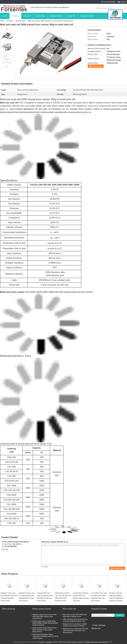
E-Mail (95, 625)
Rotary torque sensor (42, 609)
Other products (20, 21)
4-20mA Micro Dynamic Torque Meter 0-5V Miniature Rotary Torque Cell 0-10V (81, 597)
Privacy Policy (18, 642)
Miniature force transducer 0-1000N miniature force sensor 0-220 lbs (75, 625)
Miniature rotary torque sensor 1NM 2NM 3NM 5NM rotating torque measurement (44, 617)
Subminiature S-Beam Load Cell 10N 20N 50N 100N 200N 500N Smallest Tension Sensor (63, 598)
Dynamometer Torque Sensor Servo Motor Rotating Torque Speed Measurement (45, 630)
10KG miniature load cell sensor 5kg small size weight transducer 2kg (75, 620)
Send (119, 615)
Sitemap (102, 625)
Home (5, 16)
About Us (27, 16)
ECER (110, 642)
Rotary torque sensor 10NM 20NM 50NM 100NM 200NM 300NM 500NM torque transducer (45, 623)
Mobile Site (96, 628)
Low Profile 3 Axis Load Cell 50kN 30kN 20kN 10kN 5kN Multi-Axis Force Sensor (99, 597)
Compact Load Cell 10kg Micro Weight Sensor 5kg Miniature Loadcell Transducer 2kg (116, 598)
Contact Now (97, 66)
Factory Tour (41, 16)
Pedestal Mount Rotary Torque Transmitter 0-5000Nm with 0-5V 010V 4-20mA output (45, 636)
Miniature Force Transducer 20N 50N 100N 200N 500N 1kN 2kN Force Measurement (75, 631)
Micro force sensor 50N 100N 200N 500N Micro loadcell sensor (75, 616)
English (123, 2)
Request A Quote (87, 16)
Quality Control (56, 16)
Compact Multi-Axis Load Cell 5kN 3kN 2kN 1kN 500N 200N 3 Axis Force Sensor (45, 597)
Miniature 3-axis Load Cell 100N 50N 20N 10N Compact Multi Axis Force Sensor (9, 597)
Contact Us (71, 16)
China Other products (31, 642)
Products (15, 16)
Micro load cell (69, 609)
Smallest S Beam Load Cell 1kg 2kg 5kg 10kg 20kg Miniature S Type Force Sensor (27, 597)
